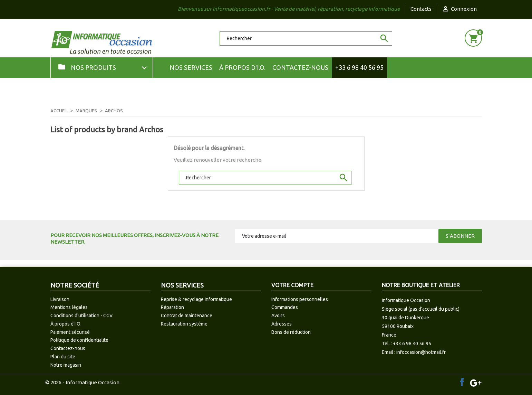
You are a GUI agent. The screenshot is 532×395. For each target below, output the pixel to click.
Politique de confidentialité (79, 340)
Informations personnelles (300, 299)
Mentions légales (69, 307)
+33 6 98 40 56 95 (359, 67)
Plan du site (63, 357)
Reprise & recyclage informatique (196, 299)
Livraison (60, 299)
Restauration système (184, 324)
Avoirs (278, 316)
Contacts (421, 9)
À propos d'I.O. (242, 67)
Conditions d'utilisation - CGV (81, 316)
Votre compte (292, 285)
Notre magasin (66, 365)
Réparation (172, 307)
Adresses (282, 324)
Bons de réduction (291, 332)
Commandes (285, 307)
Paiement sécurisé (70, 332)
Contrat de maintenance (187, 316)
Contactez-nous (300, 67)
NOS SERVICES (191, 67)
